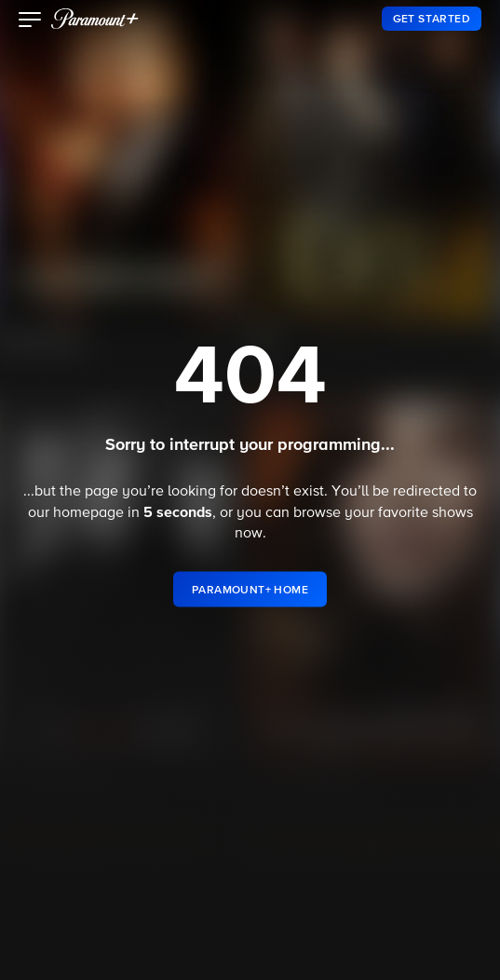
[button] (30, 21)
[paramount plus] (95, 19)
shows (453, 513)
